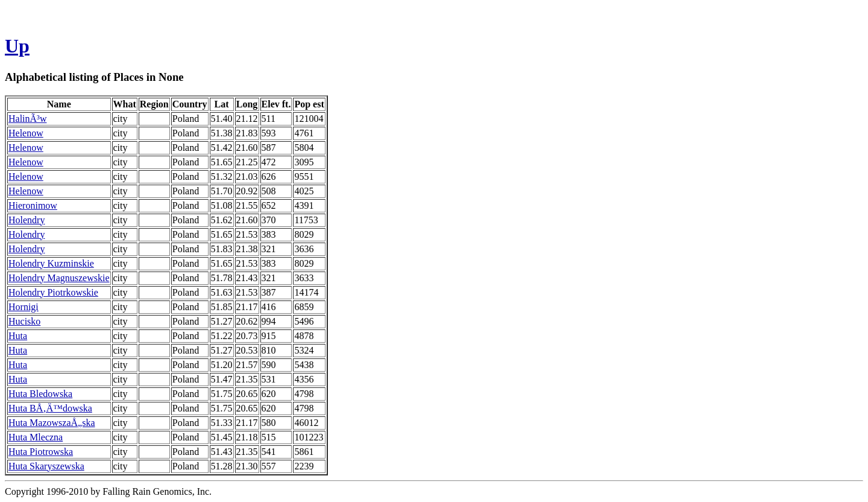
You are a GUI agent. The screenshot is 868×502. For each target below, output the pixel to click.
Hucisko (24, 321)
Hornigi (24, 307)
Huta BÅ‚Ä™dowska (50, 408)
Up (17, 46)
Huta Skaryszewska (46, 466)
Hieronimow (33, 205)
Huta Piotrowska (41, 452)
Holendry (27, 220)
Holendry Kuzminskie (51, 263)
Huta (18, 336)
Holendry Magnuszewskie (59, 278)
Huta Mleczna (36, 437)
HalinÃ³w (27, 119)
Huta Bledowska (40, 394)
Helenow (26, 133)
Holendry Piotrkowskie (53, 292)
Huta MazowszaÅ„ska (52, 423)
